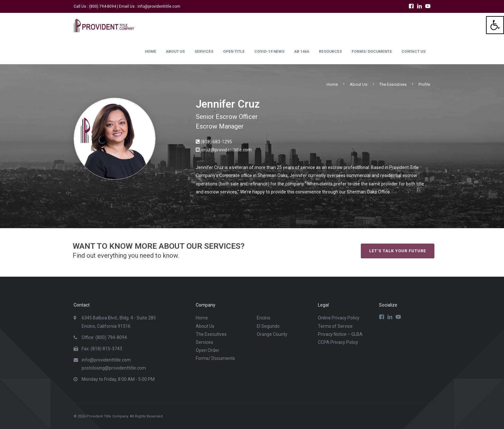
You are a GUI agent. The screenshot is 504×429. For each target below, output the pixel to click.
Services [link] (204, 51)
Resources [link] (330, 51)
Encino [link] (264, 318)
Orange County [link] (272, 334)
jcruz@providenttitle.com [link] (226, 150)
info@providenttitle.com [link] (159, 6)
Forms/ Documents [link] (372, 51)
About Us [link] (175, 51)
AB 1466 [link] (302, 51)
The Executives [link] (393, 84)
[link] (495, 25)
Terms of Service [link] (335, 326)
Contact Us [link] (414, 51)
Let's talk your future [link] (407, 251)
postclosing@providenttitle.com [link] (114, 368)
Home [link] (151, 51)
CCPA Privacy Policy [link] (338, 342)
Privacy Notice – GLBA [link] (340, 334)
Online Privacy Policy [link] (339, 318)
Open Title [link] (234, 51)
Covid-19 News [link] (269, 51)
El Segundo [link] (268, 326)
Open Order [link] (207, 350)
